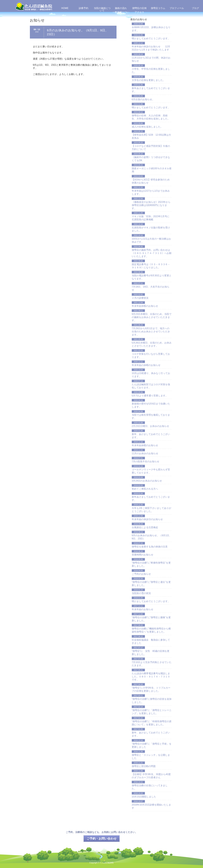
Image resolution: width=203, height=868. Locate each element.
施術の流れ (121, 8)
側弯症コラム (158, 8)
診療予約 (84, 8)
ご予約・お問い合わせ (102, 839)
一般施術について (121, 13)
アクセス (139, 12)
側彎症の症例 (139, 8)
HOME (65, 8)
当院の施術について (102, 9)
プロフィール (177, 8)
